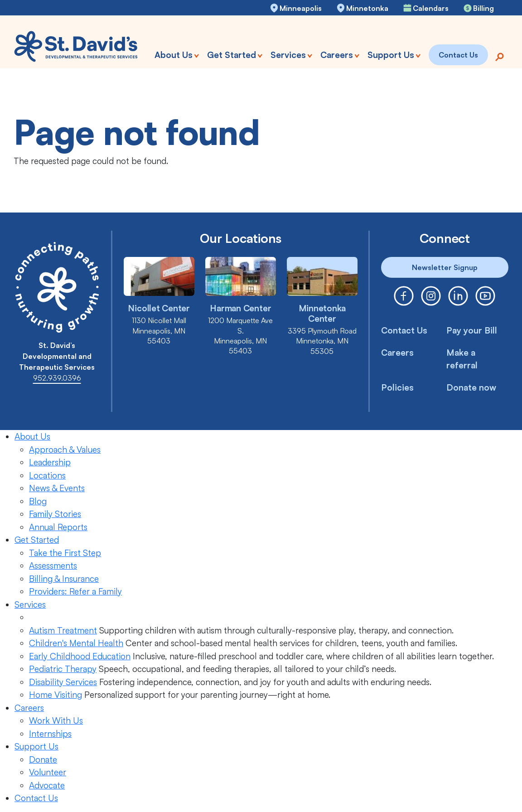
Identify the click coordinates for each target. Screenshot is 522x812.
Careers (397, 353)
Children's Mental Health (76, 643)
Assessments (53, 565)
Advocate (47, 785)
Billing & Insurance (64, 579)
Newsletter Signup (445, 267)
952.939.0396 (57, 378)
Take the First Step (65, 553)
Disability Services (63, 682)
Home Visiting (56, 695)
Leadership (50, 462)
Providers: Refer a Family (75, 591)
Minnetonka (367, 8)
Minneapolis (301, 8)
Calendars (431, 8)
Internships (50, 734)
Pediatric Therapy (63, 669)
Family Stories (55, 514)
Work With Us (56, 720)
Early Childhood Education (80, 656)
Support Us (36, 746)
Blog (38, 501)
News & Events (57, 488)
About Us (32, 436)
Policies (397, 387)
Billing (483, 8)
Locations (47, 475)
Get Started (37, 540)
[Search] (499, 56)
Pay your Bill (472, 330)
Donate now (471, 387)
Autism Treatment (63, 630)
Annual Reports (58, 527)
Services (30, 604)
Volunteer (48, 772)
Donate (43, 759)
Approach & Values (65, 449)
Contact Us (404, 330)
